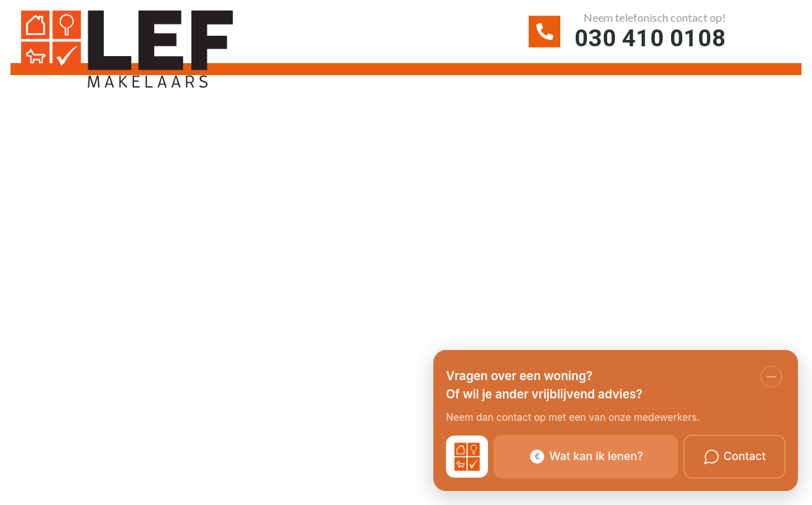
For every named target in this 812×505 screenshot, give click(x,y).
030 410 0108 (650, 38)
